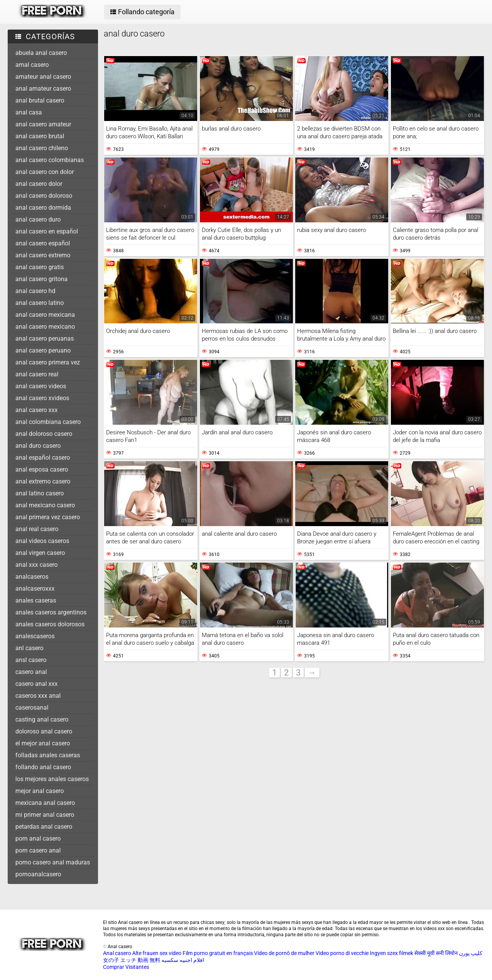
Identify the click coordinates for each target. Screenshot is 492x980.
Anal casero (117, 953)
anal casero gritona (42, 279)
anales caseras (36, 600)
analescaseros (35, 636)
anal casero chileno (42, 148)
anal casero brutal (40, 136)
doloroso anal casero (44, 731)
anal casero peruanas (45, 339)
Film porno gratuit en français (218, 953)
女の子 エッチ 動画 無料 (132, 960)
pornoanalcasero (38, 874)
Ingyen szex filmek (391, 953)
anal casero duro (38, 219)
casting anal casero (42, 719)
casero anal (31, 672)
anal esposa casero (42, 469)
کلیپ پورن (471, 953)
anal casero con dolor (45, 172)
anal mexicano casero (45, 505)
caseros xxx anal (38, 696)
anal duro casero (38, 446)
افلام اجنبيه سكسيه (183, 960)
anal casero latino (40, 303)
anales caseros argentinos (51, 612)
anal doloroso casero (44, 434)
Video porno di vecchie (342, 953)
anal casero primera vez (48, 362)
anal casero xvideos (42, 398)
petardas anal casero (44, 827)
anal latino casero (40, 493)
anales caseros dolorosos (50, 624)
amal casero (32, 65)
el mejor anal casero (43, 743)
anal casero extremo (43, 255)
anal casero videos (41, 386)
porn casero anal (38, 850)
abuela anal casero (41, 53)
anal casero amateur (43, 124)
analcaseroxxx (35, 588)
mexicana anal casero (45, 803)
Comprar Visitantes (126, 967)
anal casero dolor (39, 184)
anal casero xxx (37, 410)
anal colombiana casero (48, 422)
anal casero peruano (43, 350)
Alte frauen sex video (157, 953)
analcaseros (32, 577)
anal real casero (37, 529)
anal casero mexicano (45, 327)
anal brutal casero (40, 100)
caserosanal (32, 708)
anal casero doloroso (44, 196)
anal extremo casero (43, 481)
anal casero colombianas (50, 160)
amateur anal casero (43, 77)
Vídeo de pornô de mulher (284, 953)
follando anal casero (43, 767)
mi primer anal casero (45, 815)
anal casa (29, 112)
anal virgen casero (40, 553)
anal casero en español (47, 231)
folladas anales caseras (48, 755)
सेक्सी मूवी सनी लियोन (436, 953)
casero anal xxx (37, 684)
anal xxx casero (37, 565)
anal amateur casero (43, 89)
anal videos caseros (42, 541)
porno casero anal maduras (53, 862)
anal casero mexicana (45, 315)
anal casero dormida (43, 208)
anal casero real (37, 374)
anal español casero (43, 458)
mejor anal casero (40, 791)
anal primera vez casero (48, 517)
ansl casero (31, 660)
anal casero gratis (40, 267)
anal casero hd (35, 291)
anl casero (29, 648)
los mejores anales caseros (52, 779)
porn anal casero (38, 838)
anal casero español (43, 243)
